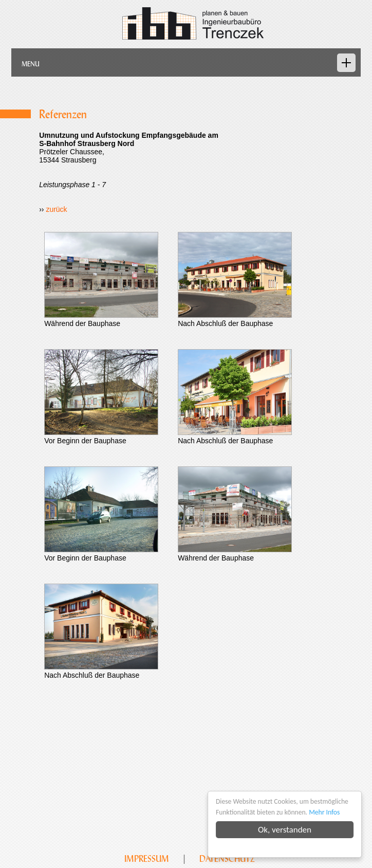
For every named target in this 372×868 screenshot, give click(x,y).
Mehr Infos (324, 812)
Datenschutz (227, 859)
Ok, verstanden (285, 830)
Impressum (147, 859)
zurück (56, 209)
